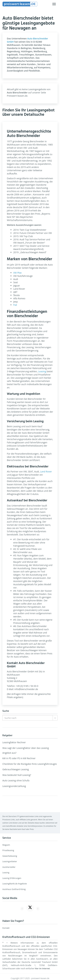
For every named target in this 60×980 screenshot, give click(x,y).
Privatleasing (8, 850)
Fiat (15, 305)
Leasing (42, 371)
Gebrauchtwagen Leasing (16, 769)
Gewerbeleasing (10, 856)
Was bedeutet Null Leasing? (17, 775)
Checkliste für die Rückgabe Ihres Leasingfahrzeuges (30, 764)
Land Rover (46, 472)
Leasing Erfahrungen (12, 878)
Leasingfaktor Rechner (14, 742)
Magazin (6, 845)
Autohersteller (9, 867)
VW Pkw (17, 273)
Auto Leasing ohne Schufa (16, 780)
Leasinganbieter (10, 861)
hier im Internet (42, 969)
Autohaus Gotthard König (14, 889)
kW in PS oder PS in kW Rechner (19, 758)
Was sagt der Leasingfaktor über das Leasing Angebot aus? (26, 750)
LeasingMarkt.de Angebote (15, 884)
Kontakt (6, 928)
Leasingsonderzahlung (14, 786)
